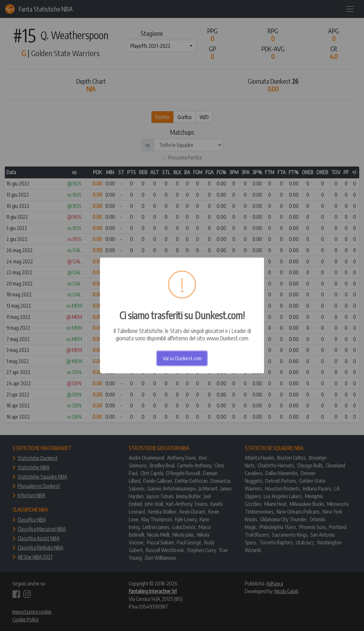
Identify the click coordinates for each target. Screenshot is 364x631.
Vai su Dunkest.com (182, 358)
